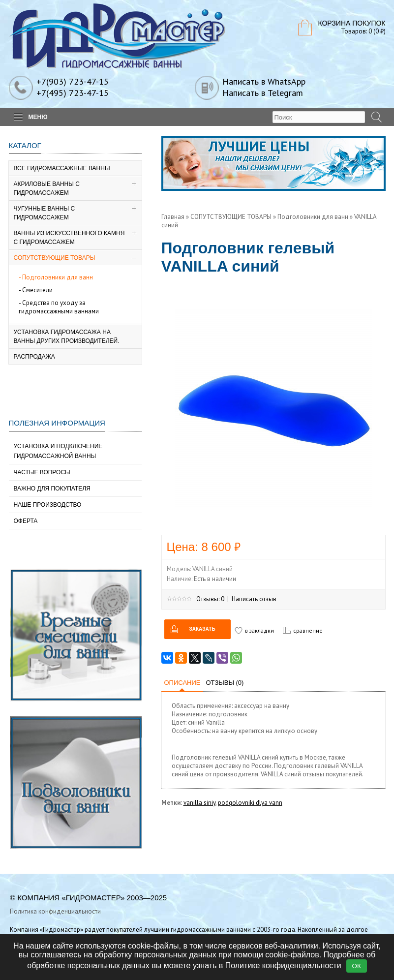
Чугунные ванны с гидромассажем (45, 213)
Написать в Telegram (263, 93)
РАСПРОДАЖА (34, 357)
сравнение (308, 630)
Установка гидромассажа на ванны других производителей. (67, 337)
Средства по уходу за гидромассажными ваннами (59, 307)
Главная (173, 217)
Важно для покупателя (52, 489)
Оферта (26, 521)
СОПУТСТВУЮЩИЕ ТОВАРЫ (55, 258)
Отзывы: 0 (210, 599)
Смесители (37, 290)
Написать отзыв (254, 599)
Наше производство (48, 505)
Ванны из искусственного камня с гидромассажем (69, 238)
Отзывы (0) (225, 683)
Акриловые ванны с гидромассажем (47, 188)
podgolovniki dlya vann (250, 803)
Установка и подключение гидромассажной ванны (58, 451)
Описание (182, 683)
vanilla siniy (199, 803)
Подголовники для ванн (58, 277)
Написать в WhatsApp (264, 81)
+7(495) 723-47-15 (73, 93)
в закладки (259, 630)
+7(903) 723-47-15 (73, 81)
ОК (357, 966)
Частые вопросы (42, 472)
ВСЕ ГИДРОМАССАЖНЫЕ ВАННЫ (62, 168)
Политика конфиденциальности (55, 911)
